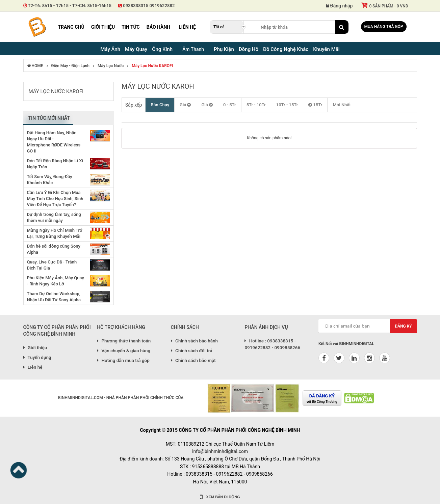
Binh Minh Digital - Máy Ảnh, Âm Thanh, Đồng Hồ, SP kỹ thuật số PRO (37, 27)
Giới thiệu (103, 27)
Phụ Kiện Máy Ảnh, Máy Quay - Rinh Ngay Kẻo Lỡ (56, 281)
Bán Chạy (160, 105)
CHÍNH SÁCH (185, 327)
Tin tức (131, 27)
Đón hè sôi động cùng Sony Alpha (54, 249)
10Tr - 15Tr (287, 105)
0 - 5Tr (230, 105)
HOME (35, 66)
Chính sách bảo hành (194, 341)
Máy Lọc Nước (111, 66)
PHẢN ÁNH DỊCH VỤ (266, 327)
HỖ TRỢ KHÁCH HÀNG (121, 327)
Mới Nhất (342, 105)
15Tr (315, 105)
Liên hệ (187, 27)
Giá (185, 105)
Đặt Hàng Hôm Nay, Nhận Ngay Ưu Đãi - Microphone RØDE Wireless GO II (54, 142)
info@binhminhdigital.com (220, 451)
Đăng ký (403, 326)
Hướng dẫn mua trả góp (123, 360)
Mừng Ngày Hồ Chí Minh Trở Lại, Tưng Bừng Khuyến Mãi (55, 233)
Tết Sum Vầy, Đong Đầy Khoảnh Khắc (50, 180)
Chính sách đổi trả (192, 351)
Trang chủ (71, 27)
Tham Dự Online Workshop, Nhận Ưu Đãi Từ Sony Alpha (54, 297)
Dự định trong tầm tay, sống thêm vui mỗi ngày (54, 217)
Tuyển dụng (37, 357)
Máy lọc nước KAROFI (152, 66)
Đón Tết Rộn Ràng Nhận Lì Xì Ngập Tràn (55, 164)
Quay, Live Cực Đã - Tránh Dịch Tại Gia (52, 265)
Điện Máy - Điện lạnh (70, 66)
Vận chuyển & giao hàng (124, 351)
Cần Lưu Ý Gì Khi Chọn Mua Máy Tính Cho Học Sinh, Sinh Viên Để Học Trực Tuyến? (55, 199)
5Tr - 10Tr (256, 105)
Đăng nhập (339, 6)
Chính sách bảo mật (193, 360)
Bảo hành (159, 27)
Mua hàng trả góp (384, 27)
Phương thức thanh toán (124, 341)
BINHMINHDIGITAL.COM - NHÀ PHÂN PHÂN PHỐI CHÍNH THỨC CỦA (121, 398)
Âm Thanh (193, 49)
